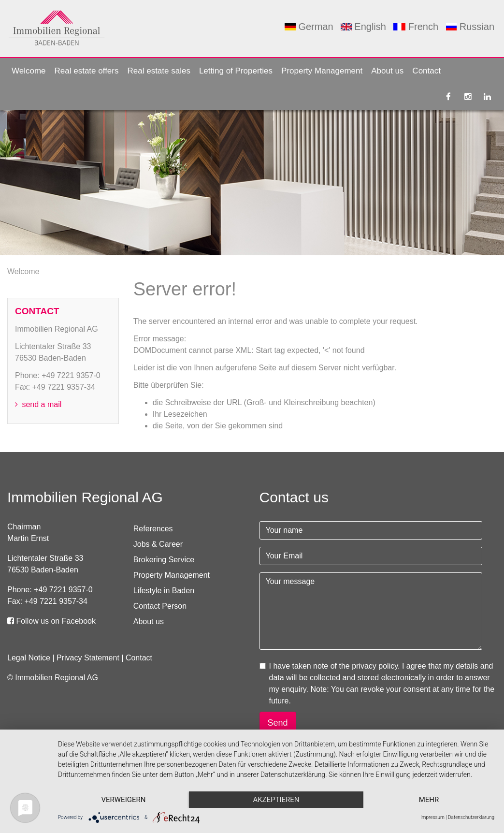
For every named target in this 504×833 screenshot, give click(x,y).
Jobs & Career (158, 544)
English (363, 27)
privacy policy (375, 666)
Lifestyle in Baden (164, 591)
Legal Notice (29, 658)
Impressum (432, 817)
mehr (429, 800)
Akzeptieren (276, 800)
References (153, 529)
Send (278, 723)
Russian (470, 27)
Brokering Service (164, 560)
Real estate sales (158, 71)
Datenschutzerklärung (471, 817)
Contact (426, 71)
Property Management (322, 71)
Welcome (29, 71)
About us (387, 71)
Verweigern (123, 800)
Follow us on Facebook (51, 621)
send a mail (38, 404)
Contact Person (160, 606)
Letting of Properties (236, 71)
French (416, 27)
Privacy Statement (88, 658)
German (309, 27)
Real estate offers (87, 71)
